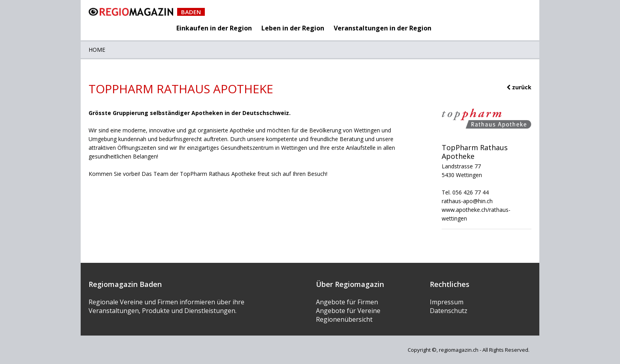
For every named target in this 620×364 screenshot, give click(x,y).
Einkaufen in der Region (214, 28)
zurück (519, 87)
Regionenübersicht (344, 319)
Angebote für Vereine (348, 311)
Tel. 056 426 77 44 (465, 192)
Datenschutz (449, 311)
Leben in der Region (293, 28)
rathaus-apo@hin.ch (467, 201)
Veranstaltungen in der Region (383, 28)
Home (97, 50)
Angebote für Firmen (347, 302)
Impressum (447, 302)
